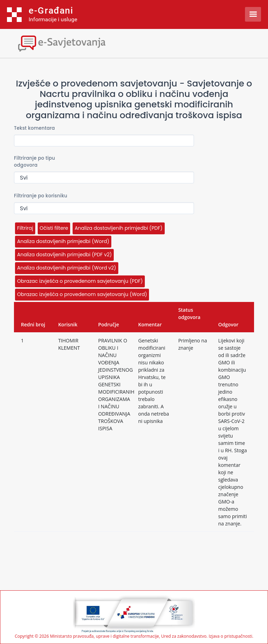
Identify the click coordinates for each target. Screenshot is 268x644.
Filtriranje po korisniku (41, 196)
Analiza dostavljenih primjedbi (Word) (63, 241)
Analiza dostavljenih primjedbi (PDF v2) (64, 255)
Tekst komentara (34, 128)
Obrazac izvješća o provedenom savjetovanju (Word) (82, 294)
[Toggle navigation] (61, 43)
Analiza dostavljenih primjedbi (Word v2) (67, 268)
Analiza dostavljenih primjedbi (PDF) (119, 228)
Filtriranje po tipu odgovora (35, 162)
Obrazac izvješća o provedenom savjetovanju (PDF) (80, 281)
